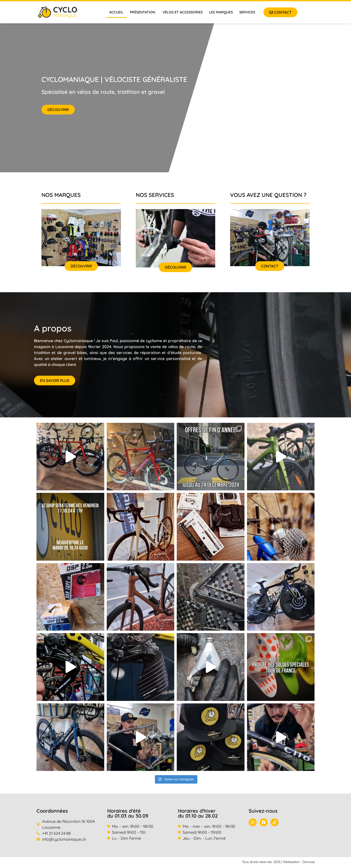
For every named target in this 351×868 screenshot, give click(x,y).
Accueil (116, 12)
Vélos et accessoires (183, 12)
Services (247, 12)
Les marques (221, 12)
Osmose (308, 862)
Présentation (143, 12)
